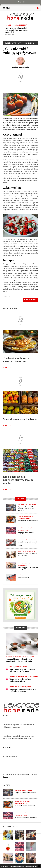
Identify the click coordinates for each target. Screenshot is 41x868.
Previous (35, 25)
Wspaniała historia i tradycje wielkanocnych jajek (20, 680)
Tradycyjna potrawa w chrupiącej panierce (16, 359)
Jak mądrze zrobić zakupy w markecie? (26, 817)
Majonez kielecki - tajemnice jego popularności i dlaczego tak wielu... (20, 660)
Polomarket (7, 747)
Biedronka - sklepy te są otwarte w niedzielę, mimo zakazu (23, 690)
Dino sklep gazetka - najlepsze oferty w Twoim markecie (18, 480)
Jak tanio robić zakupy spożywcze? (28, 521)
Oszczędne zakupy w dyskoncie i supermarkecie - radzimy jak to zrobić (27, 544)
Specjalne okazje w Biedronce (20, 419)
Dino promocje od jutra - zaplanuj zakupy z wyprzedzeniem (22, 670)
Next (37, 25)
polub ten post (30, 300)
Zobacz (7, 368)
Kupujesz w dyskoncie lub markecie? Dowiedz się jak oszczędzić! (16, 30)
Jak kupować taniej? (24, 577)
